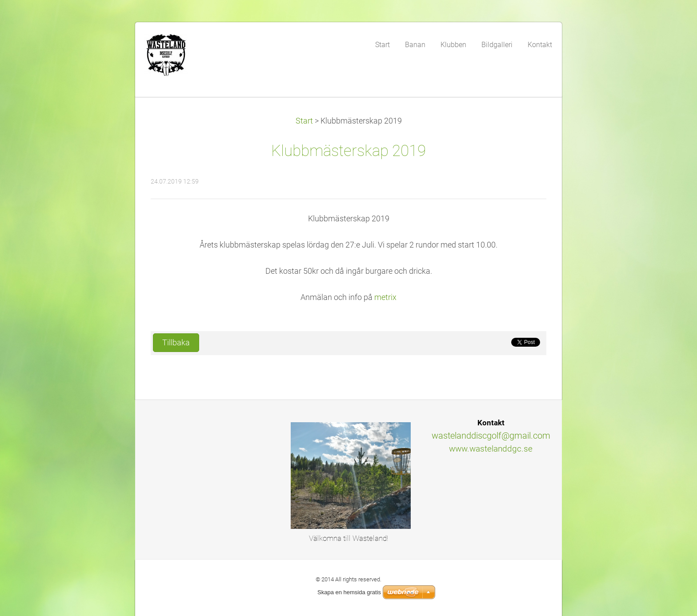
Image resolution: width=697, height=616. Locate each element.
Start (304, 121)
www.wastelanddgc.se (491, 449)
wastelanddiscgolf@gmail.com (491, 436)
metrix (385, 297)
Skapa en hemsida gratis (349, 592)
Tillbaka (176, 343)
